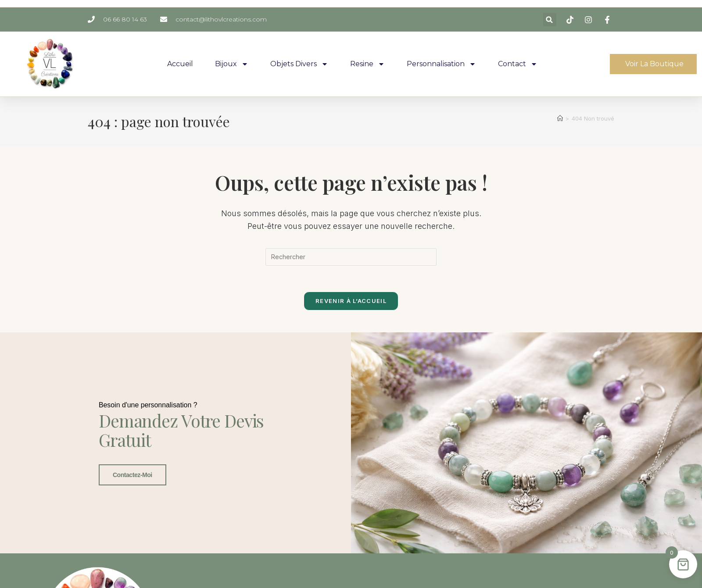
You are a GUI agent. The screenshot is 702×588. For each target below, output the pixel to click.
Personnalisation (441, 64)
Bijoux (232, 64)
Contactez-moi (132, 482)
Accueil (180, 64)
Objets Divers (299, 64)
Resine (367, 64)
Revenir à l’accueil (351, 301)
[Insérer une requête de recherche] (351, 257)
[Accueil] (560, 118)
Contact (518, 64)
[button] (550, 20)
